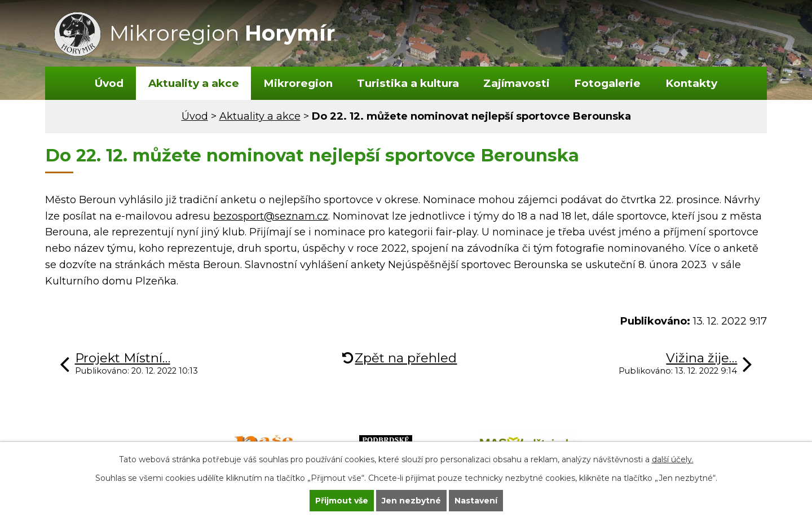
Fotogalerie (607, 83)
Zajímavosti (517, 83)
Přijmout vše (342, 501)
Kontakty (691, 83)
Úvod (109, 83)
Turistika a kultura (408, 83)
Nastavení (476, 501)
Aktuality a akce (194, 83)
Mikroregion (298, 83)
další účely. (673, 459)
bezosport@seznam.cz (271, 216)
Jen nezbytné (411, 501)
